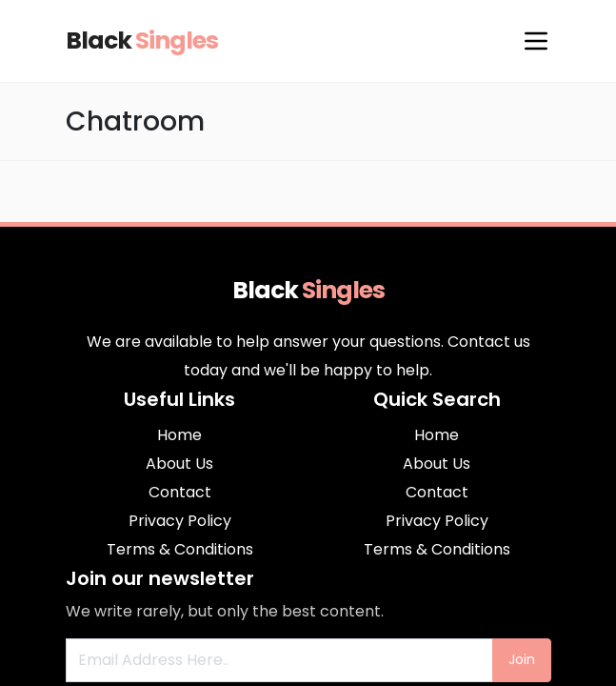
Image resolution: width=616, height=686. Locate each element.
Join (522, 659)
